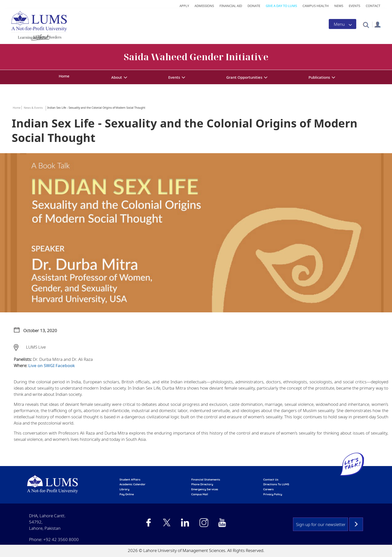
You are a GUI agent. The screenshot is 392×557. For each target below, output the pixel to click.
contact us (271, 480)
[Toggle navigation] (342, 24)
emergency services (205, 489)
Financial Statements (206, 480)
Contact (373, 6)
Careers (268, 489)
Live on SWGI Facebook (52, 365)
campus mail (200, 494)
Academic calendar (132, 484)
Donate (254, 6)
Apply (184, 6)
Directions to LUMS (276, 484)
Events (354, 6)
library (124, 489)
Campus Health (316, 6)
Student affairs (130, 480)
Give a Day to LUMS (281, 6)
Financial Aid (231, 6)
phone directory (202, 484)
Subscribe (356, 524)
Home (64, 76)
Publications (319, 77)
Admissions (204, 6)
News (339, 6)
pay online (127, 494)
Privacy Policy (273, 494)
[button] (366, 25)
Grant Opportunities (244, 77)
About (117, 77)
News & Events (33, 108)
